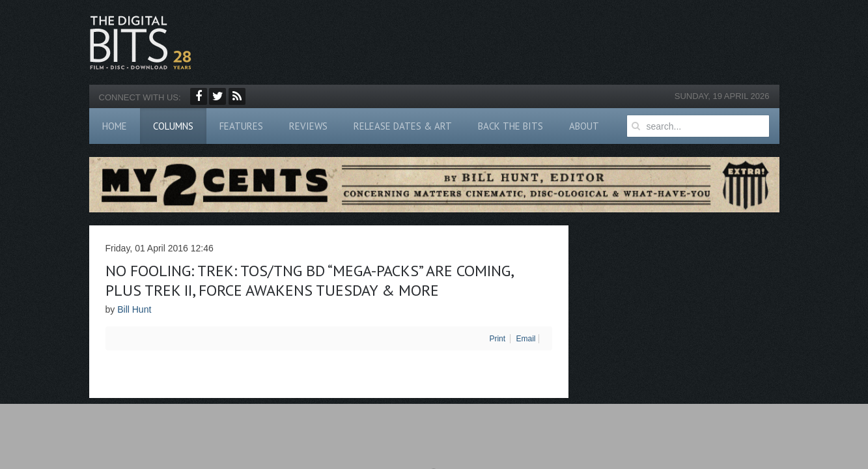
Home (115, 126)
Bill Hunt (134, 309)
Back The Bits (511, 126)
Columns (173, 126)
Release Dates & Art (403, 126)
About (584, 126)
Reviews (308, 126)
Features (241, 126)
